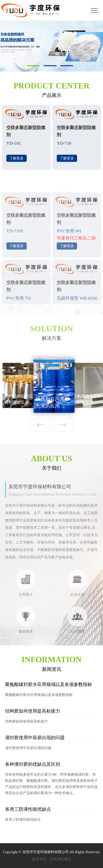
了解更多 (17, 161)
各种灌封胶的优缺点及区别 (33, 764)
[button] (63, 425)
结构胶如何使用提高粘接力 (33, 711)
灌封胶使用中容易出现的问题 (35, 738)
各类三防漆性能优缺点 (28, 809)
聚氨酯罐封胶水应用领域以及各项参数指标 (49, 684)
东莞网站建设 (61, 859)
